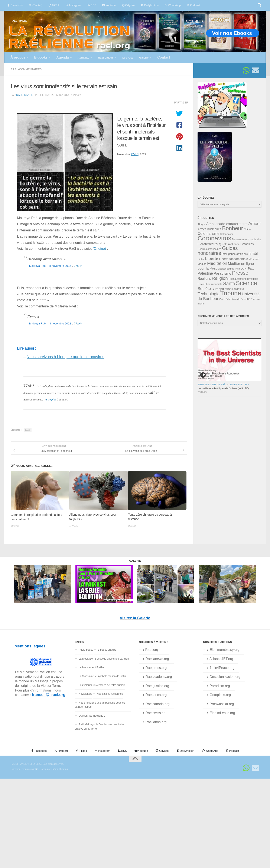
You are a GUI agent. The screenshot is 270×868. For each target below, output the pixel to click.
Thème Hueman (59, 769)
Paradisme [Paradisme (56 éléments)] (223, 273)
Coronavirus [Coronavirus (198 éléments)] (214, 238)
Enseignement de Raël (212, 385)
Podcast (193, 5)
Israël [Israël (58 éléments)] (253, 254)
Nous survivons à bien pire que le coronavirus (65, 357)
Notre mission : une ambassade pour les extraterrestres (100, 705)
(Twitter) (35, 5)
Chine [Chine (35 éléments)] (247, 229)
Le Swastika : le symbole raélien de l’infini (103, 676)
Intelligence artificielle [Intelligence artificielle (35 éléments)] (235, 254)
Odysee (128, 5)
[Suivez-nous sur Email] (256, 70)
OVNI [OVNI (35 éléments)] (244, 269)
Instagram (74, 5)
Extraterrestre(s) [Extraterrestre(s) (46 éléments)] (209, 244)
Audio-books (86, 650)
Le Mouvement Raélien (92, 667)
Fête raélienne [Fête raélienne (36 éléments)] (231, 244)
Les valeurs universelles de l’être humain (102, 685)
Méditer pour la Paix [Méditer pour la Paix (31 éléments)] (229, 269)
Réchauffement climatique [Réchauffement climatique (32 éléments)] (243, 279)
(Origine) (99, 248)
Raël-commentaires (26, 69)
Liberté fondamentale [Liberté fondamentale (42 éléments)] (234, 259)
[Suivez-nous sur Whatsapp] (246, 70)
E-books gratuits (107, 650)
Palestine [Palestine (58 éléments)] (205, 273)
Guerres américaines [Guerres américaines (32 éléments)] (209, 249)
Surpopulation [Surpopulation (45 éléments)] (222, 289)
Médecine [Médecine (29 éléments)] (254, 259)
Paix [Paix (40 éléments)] (251, 268)
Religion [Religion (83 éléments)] (220, 278)
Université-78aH (239, 385)
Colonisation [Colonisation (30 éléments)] (227, 234)
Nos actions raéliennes (110, 694)
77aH (135, 154)
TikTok (54, 5)
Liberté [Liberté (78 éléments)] (212, 258)
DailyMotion (150, 5)
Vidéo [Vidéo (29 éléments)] (222, 299)
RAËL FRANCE (19, 21)
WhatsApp (173, 5)
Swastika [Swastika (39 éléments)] (238, 289)
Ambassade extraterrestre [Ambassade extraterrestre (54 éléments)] (227, 224)
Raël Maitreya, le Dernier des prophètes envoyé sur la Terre (100, 727)
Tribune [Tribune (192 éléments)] (231, 293)
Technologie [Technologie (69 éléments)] (209, 294)
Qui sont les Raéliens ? (92, 716)
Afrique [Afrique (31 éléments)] (201, 224)
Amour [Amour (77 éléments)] (255, 224)
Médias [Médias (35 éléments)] (202, 264)
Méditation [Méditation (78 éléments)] (217, 263)
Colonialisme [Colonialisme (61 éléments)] (209, 234)
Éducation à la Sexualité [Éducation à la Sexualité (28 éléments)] (238, 299)
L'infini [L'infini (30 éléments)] (201, 259)
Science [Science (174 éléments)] (247, 283)
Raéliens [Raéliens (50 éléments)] (204, 278)
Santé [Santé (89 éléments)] (229, 283)
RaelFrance (25, 95)
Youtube (109, 5)
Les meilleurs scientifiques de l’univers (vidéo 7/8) (223, 388)
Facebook (15, 5)
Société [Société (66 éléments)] (204, 289)
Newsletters (85, 694)
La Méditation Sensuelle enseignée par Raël (104, 659)
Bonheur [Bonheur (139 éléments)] (232, 228)
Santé (28, 430)
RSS (92, 5)
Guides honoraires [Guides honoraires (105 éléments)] (218, 251)
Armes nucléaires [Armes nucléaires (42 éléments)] (209, 229)
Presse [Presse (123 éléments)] (240, 273)
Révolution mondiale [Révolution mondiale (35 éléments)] (210, 284)
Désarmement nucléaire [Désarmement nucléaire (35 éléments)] (247, 239)
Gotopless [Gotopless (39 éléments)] (247, 244)
